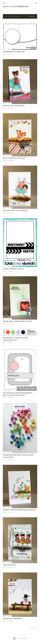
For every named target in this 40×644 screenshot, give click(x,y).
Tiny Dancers (9, 565)
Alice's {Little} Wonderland (16, 6)
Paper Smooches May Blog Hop (17, 321)
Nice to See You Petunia (14, 158)
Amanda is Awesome (12, 619)
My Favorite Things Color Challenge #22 (15, 339)
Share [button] (4, 54)
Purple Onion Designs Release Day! (19, 510)
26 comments (10, 213)
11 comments (10, 108)
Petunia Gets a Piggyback (15, 210)
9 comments (10, 271)
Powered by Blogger (20, 638)
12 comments (10, 512)
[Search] (36, 3)
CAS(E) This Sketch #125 (13, 269)
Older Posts (33, 628)
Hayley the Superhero (14, 106)
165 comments (10, 324)
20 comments (10, 54)
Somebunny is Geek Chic (14, 52)
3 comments (10, 398)
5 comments (10, 343)
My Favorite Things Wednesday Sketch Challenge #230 (18, 394)
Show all (32, 16)
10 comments (10, 161)
